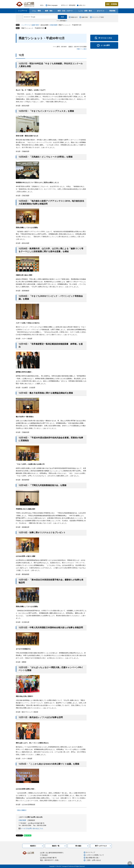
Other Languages (53, 5)
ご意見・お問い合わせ (93, 860)
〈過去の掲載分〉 (22, 810)
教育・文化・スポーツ (65, 11)
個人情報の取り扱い (93, 858)
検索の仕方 (74, 17)
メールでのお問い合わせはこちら (32, 828)
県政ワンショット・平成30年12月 (33, 28)
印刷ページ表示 (82, 49)
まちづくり (101, 11)
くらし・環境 (36, 11)
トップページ (23, 11)
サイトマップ (90, 852)
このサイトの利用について (95, 855)
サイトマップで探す (98, 17)
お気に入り (82, 5)
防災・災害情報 (112, 4)
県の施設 (78, 846)
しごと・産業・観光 (85, 11)
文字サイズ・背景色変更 (68, 5)
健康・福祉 (49, 11)
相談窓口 (33, 846)
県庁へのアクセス (101, 846)
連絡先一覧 (56, 846)
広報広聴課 (54, 25)
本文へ (42, 5)
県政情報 (112, 11)
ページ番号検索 (61, 21)
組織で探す (85, 17)
